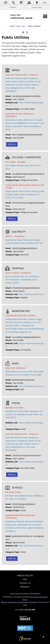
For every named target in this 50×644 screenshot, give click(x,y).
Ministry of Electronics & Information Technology (19, 602)
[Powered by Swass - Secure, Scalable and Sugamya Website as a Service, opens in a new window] (25, 618)
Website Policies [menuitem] (25, 576)
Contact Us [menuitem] (25, 583)
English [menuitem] (45, 2)
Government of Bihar (37, 7)
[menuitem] (5, 2)
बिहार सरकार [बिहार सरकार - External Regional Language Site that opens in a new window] (13, 7)
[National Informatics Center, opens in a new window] (25, 628)
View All (12, 144)
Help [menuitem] (25, 579)
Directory (21, 26)
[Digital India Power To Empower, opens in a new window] (25, 639)
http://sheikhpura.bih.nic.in (31, 294)
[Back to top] (43, 637)
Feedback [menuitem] (25, 587)
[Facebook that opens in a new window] (23, 32)
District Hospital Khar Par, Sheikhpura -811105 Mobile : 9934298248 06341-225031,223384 (22, 280)
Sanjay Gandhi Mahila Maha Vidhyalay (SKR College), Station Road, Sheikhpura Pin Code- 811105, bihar (25, 194)
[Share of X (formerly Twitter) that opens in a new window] (27, 32)
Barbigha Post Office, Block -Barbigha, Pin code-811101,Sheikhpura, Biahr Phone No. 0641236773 (24, 414)
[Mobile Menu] (45, 16)
